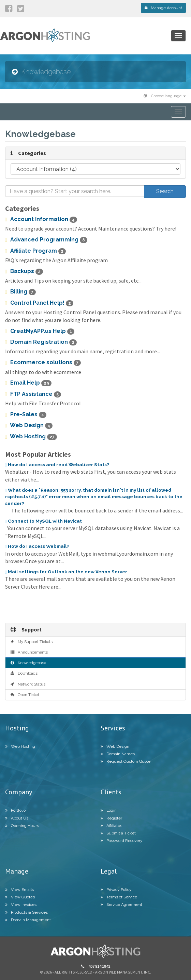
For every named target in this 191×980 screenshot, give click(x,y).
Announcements (29, 652)
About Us (17, 818)
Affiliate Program (35, 251)
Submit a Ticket (118, 833)
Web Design (29, 425)
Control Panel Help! (39, 303)
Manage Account (163, 8)
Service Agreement (121, 905)
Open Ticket (25, 695)
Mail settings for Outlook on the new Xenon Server (66, 572)
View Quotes (20, 897)
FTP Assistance (33, 394)
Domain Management (28, 920)
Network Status (28, 684)
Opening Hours (22, 826)
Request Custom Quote (126, 761)
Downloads (24, 673)
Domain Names (118, 754)
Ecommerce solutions (43, 362)
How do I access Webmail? (37, 546)
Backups (24, 271)
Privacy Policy (116, 890)
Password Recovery (122, 841)
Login (109, 810)
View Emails (19, 890)
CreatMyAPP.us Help (40, 331)
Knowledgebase (28, 663)
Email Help (28, 383)
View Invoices (21, 905)
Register (111, 818)
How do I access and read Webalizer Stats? (57, 464)
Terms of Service (119, 897)
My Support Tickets (32, 642)
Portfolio (15, 810)
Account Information (41, 219)
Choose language (165, 96)
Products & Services (26, 912)
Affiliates (111, 826)
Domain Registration (41, 342)
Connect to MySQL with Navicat (43, 521)
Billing (20, 292)
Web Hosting (31, 437)
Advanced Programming (46, 240)
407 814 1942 (96, 966)
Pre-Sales (26, 415)
